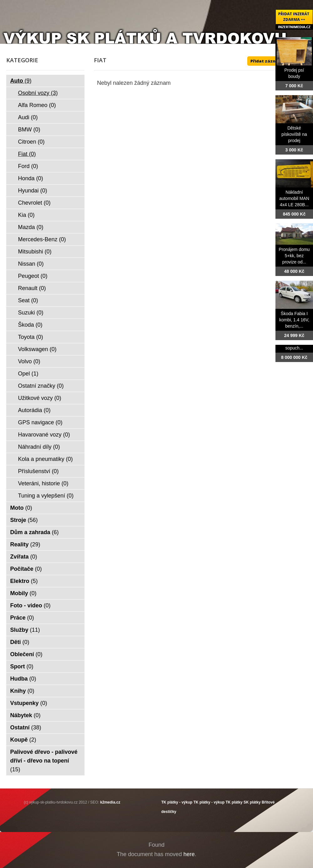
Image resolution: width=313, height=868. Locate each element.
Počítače (26, 569)
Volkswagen (37, 349)
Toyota (31, 337)
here (189, 854)
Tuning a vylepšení (46, 496)
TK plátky (234, 802)
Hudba (23, 679)
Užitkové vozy (40, 398)
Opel (28, 374)
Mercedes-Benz (42, 239)
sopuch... (294, 348)
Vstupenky (29, 703)
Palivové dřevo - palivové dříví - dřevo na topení (44, 761)
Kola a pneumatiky (46, 459)
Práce (22, 618)
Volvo (29, 361)
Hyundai (33, 191)
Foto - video (31, 605)
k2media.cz (110, 802)
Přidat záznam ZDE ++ (274, 61)
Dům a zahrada (35, 532)
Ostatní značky (41, 386)
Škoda (30, 325)
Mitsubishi (35, 252)
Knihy (22, 691)
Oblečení (26, 654)
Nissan (31, 264)
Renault (32, 288)
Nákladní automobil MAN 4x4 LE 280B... (294, 198)
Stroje (24, 520)
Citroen (31, 142)
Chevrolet (34, 203)
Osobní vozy (38, 93)
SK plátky (252, 802)
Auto (21, 81)
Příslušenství (38, 471)
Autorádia (34, 410)
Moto (21, 508)
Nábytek (26, 715)
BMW (29, 130)
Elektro (24, 581)
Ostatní (26, 728)
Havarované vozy (44, 435)
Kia (26, 215)
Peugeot (33, 276)
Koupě (23, 740)
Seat (28, 300)
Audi (28, 117)
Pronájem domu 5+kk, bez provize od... (294, 256)
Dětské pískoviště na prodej (294, 134)
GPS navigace (40, 422)
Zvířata (24, 557)
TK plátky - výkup (177, 802)
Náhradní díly (39, 447)
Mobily (23, 593)
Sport (22, 666)
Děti (20, 642)
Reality (25, 544)
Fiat (27, 154)
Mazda (31, 227)
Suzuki (31, 313)
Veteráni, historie (43, 483)
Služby (25, 630)
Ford (28, 166)
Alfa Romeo (37, 105)
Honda (31, 178)
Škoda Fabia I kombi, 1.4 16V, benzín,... (294, 320)
